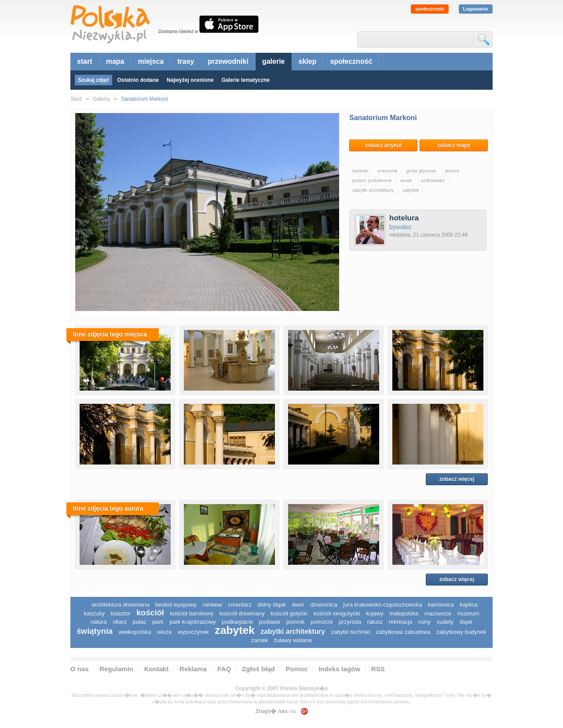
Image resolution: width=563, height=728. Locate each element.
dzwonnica (324, 605)
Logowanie (476, 9)
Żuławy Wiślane (293, 640)
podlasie (270, 622)
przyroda (350, 622)
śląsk (466, 622)
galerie (274, 61)
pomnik (296, 622)
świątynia (95, 631)
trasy (186, 61)
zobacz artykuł (383, 145)
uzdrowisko (433, 180)
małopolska (404, 613)
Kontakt (157, 669)
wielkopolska (135, 632)
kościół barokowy (192, 613)
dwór (298, 605)
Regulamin (116, 669)
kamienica (441, 605)
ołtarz (120, 622)
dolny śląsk (271, 605)
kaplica (468, 605)
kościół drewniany (242, 613)
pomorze (322, 622)
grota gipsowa (422, 171)
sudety (445, 622)
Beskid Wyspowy (176, 605)
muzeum (468, 613)
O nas (80, 669)
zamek (260, 640)
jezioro (452, 171)
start (85, 61)
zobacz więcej (457, 479)
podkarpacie (237, 622)
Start (76, 99)
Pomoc (297, 669)
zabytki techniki (351, 632)
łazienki (360, 171)
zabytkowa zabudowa (403, 632)
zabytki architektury (373, 190)
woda (406, 180)
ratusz (375, 622)
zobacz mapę (454, 145)
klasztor (121, 613)
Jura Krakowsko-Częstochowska (382, 605)
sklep (308, 61)
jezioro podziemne (372, 180)
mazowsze (438, 613)
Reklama (193, 669)
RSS (378, 669)
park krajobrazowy (193, 622)
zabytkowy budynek (461, 632)
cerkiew (212, 605)
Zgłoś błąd (258, 669)
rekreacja (400, 622)
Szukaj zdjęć (93, 80)
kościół (150, 613)
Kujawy (375, 613)
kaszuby (94, 613)
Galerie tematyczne (246, 80)
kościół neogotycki (337, 613)
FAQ (224, 669)
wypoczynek (193, 632)
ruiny (424, 622)
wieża (164, 632)
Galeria (101, 99)
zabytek (411, 190)
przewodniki (228, 61)
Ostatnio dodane (138, 80)
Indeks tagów (339, 669)
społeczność (430, 9)
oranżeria (388, 171)
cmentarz (239, 605)
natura (99, 622)
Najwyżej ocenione (190, 80)
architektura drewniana (121, 605)
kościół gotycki (289, 613)
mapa (115, 61)
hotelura (404, 218)
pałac (140, 622)
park (158, 622)
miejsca (151, 61)
